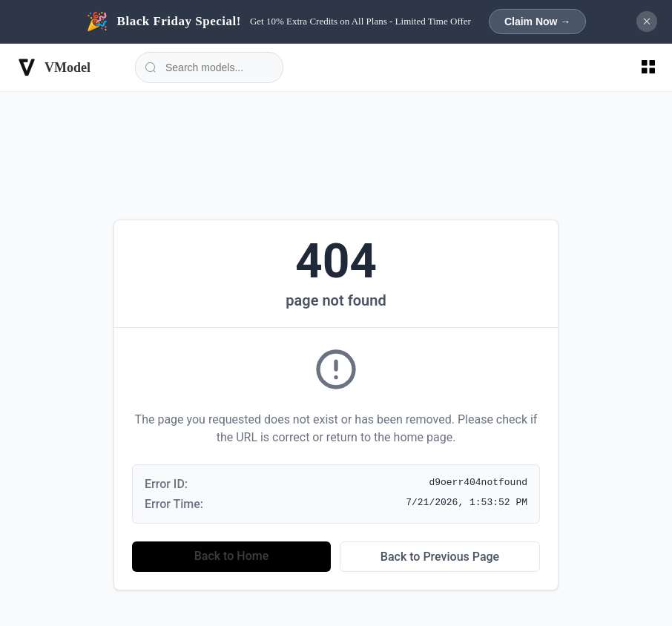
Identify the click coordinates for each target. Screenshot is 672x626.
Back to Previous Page (440, 557)
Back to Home (232, 556)
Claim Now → (537, 22)
